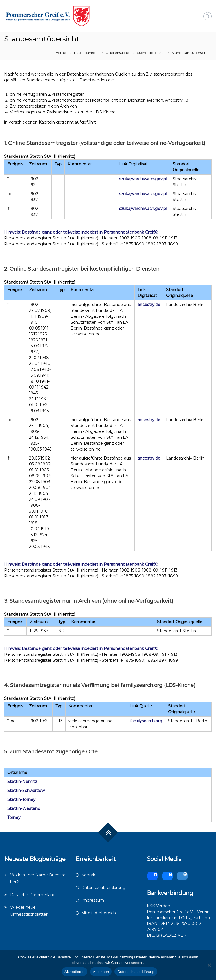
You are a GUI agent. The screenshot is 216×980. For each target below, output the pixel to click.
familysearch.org (146, 721)
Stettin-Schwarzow (26, 791)
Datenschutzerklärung (103, 888)
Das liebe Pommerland (33, 895)
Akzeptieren (74, 972)
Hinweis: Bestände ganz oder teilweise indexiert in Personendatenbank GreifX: (81, 232)
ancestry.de (149, 305)
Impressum (93, 900)
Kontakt (89, 875)
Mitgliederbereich (99, 913)
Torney (14, 817)
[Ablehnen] (209, 965)
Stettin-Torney (21, 799)
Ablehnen (101, 972)
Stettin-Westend (24, 808)
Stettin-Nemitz (22, 782)
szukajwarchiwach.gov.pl (143, 179)
